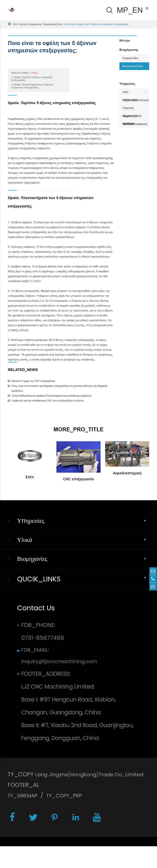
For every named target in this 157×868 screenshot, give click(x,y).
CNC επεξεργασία (130, 93)
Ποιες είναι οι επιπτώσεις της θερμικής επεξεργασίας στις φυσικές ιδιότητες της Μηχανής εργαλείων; (59, 388)
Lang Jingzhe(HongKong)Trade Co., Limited (69, 795)
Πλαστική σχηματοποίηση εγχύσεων (132, 109)
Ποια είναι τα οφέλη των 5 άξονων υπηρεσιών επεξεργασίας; (96, 24)
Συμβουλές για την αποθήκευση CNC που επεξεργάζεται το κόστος (48, 401)
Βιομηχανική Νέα (53, 24)
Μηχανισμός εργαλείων (130, 117)
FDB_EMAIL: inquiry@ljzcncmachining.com (64, 664)
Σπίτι (15, 24)
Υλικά (26, 543)
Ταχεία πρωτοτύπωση (136, 100)
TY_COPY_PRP (70, 816)
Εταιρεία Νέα (130, 58)
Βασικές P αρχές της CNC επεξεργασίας (33, 381)
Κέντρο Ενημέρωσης (31, 24)
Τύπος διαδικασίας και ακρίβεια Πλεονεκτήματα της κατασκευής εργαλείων (52, 396)
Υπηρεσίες (127, 84)
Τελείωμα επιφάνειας (135, 124)
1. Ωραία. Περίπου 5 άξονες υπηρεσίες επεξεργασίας (32, 79)
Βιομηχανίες (34, 564)
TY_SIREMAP (24, 816)
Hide (34, 73)
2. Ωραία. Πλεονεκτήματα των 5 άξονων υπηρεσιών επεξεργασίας (32, 86)
